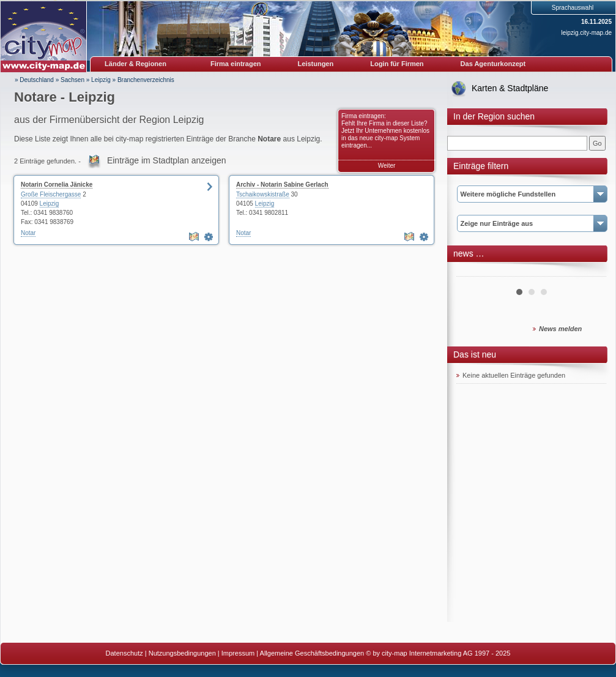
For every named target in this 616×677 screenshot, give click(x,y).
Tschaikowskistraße (263, 194)
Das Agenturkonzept (493, 64)
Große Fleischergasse (51, 194)
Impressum (238, 653)
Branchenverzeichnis (146, 80)
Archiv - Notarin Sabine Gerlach (282, 185)
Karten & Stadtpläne (510, 88)
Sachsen (72, 80)
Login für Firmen (397, 64)
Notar (28, 233)
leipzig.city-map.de (586, 33)
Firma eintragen (236, 64)
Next (590, 272)
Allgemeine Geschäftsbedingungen (312, 653)
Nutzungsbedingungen (182, 653)
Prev (472, 272)
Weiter (387, 166)
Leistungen (316, 64)
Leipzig (101, 80)
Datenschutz (124, 653)
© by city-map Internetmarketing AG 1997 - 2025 (438, 653)
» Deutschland (34, 80)
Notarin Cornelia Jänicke (57, 185)
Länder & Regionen (135, 64)
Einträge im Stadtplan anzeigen (167, 160)
